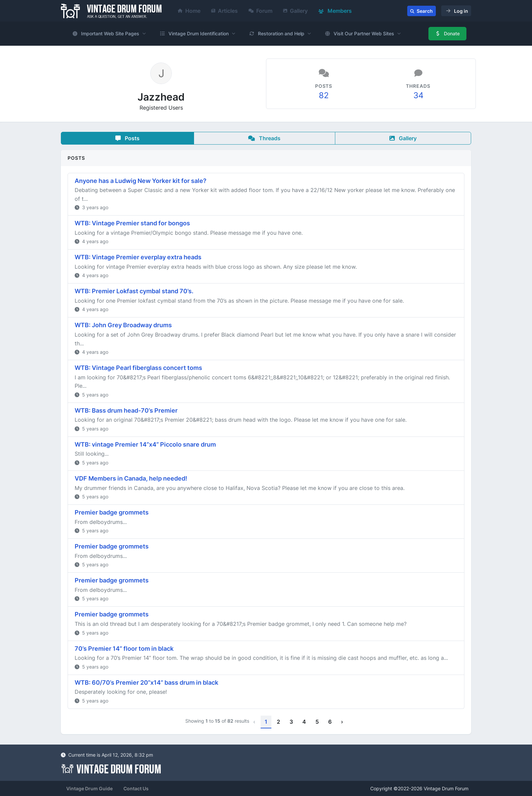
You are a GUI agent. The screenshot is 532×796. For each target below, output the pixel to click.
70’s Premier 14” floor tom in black (124, 649)
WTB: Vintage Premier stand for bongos (132, 223)
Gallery (295, 11)
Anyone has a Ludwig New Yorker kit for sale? (141, 181)
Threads (264, 138)
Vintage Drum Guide (89, 788)
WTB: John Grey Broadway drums (123, 325)
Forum (260, 11)
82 (324, 95)
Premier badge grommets (112, 512)
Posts (127, 138)
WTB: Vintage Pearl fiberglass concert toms (138, 368)
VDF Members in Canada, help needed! (131, 478)
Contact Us (136, 788)
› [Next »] (342, 722)
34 (418, 95)
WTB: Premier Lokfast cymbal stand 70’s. (134, 291)
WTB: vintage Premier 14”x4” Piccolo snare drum (145, 444)
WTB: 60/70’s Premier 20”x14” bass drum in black (146, 683)
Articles (224, 11)
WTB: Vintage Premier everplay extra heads (138, 257)
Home (189, 11)
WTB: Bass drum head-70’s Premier (126, 410)
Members (335, 11)
